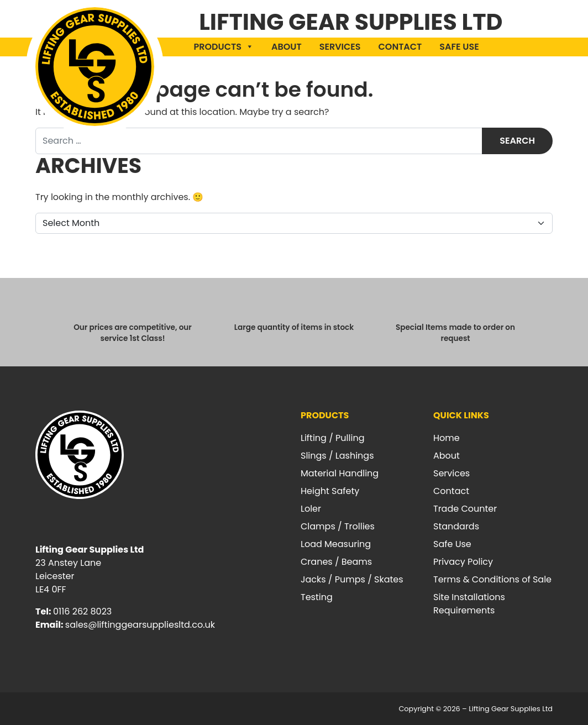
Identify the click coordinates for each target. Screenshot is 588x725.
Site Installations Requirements (469, 604)
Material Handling (340, 473)
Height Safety (330, 491)
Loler (311, 509)
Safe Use (459, 47)
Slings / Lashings (337, 456)
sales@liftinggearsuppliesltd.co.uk (140, 625)
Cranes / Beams (336, 562)
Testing (317, 597)
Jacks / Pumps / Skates (352, 579)
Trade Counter (465, 509)
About (287, 47)
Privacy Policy (463, 562)
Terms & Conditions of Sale (492, 579)
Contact (400, 47)
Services (340, 47)
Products (224, 47)
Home (447, 438)
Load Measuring (336, 544)
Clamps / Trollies (338, 526)
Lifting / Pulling (332, 438)
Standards (456, 526)
